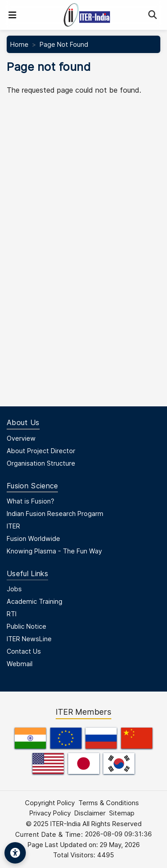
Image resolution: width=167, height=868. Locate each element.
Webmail (20, 664)
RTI (12, 614)
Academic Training (35, 601)
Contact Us (24, 651)
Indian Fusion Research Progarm (55, 514)
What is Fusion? (31, 501)
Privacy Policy (50, 813)
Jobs (14, 589)
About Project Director (41, 451)
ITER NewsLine (29, 639)
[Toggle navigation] (12, 15)
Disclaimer (90, 813)
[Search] (153, 15)
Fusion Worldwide (33, 538)
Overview (21, 438)
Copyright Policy (50, 803)
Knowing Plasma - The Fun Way (54, 551)
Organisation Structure (41, 463)
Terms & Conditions (109, 803)
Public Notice (26, 626)
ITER (13, 526)
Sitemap (122, 813)
